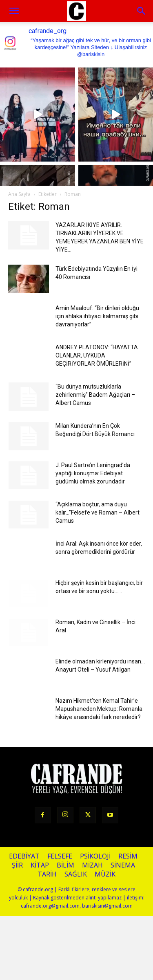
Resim (128, 856)
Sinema (123, 865)
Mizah (92, 865)
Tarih (47, 874)
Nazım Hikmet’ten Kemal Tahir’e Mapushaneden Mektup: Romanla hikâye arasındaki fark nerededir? (99, 709)
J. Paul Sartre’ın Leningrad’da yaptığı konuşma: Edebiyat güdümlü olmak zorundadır (93, 473)
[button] (142, 11)
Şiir (17, 865)
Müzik (105, 874)
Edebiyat (24, 856)
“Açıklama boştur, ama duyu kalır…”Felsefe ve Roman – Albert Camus (98, 512)
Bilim (65, 865)
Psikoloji (95, 856)
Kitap (40, 865)
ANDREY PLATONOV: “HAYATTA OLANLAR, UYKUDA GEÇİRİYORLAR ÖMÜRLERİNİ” (97, 355)
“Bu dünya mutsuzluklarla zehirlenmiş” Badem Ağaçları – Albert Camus (95, 395)
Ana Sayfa (19, 194)
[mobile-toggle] (14, 11)
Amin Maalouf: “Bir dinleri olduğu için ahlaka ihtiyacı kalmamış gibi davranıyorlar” (97, 316)
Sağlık (76, 874)
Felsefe (60, 856)
